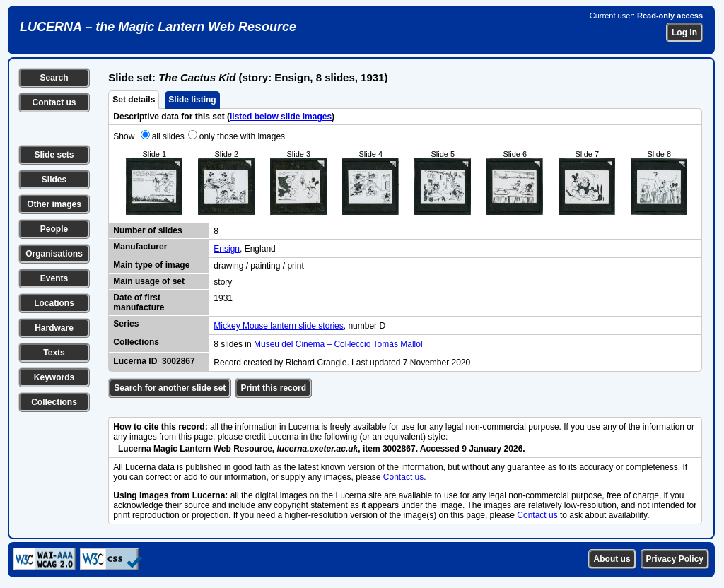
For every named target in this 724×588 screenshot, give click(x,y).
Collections (54, 402)
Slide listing (192, 100)
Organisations (54, 254)
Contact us (54, 102)
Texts (54, 353)
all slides (168, 136)
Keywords (54, 377)
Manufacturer (140, 247)
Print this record (273, 388)
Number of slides (147, 230)
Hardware (54, 328)
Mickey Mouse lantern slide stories (278, 326)
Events (54, 278)
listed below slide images (281, 117)
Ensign (227, 249)
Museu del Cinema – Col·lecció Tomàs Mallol (338, 344)
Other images (54, 204)
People (54, 229)
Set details (134, 100)
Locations (54, 303)
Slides (54, 180)
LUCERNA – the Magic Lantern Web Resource (158, 27)
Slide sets (54, 155)
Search (54, 78)
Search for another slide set (170, 388)
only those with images (242, 136)
